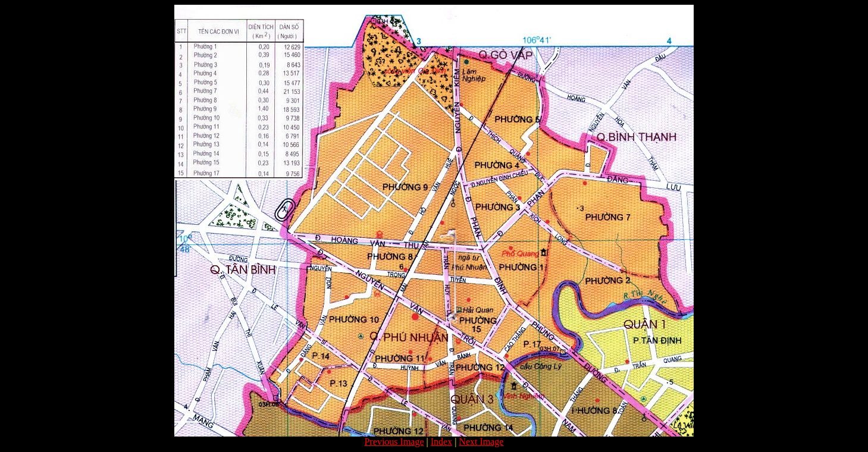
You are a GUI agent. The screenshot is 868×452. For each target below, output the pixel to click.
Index (441, 442)
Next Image (481, 442)
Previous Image (394, 442)
